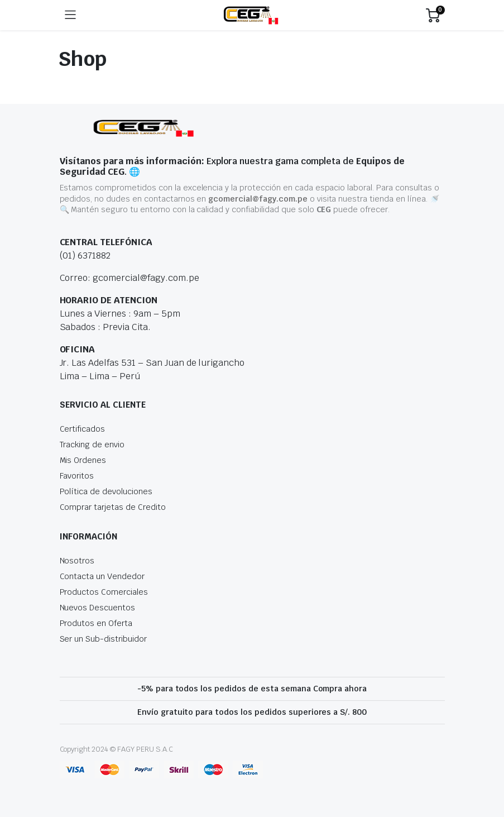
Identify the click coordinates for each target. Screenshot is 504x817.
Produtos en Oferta (96, 623)
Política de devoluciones (106, 491)
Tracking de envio (92, 445)
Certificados (83, 429)
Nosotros (77, 561)
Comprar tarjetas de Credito (113, 507)
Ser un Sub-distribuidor (103, 639)
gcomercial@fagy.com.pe (258, 199)
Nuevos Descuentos (98, 608)
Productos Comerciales (104, 592)
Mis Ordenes (83, 460)
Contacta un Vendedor (102, 576)
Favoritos (77, 476)
